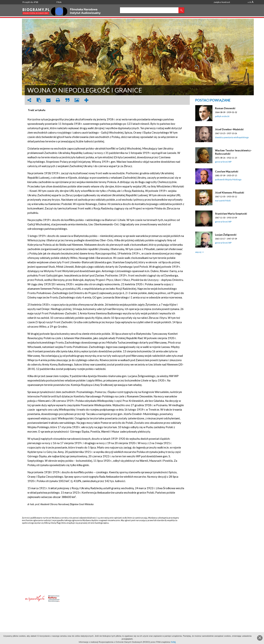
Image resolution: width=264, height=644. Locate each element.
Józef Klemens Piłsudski (230, 192)
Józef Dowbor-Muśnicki (229, 129)
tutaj (173, 642)
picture (77, 100)
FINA (59, 2)
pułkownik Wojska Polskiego (228, 179)
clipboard (39, 100)
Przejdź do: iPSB (30, 2)
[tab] (37, 110)
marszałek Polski (223, 201)
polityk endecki (222, 116)
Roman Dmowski (225, 108)
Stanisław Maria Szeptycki (231, 214)
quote (67, 100)
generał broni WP (223, 162)
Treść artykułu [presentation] (37, 110)
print (58, 100)
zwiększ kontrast (222, 2)
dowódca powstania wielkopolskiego (232, 137)
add (86, 100)
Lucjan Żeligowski (226, 235)
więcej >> (200, 252)
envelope (48, 100)
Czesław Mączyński (227, 171)
